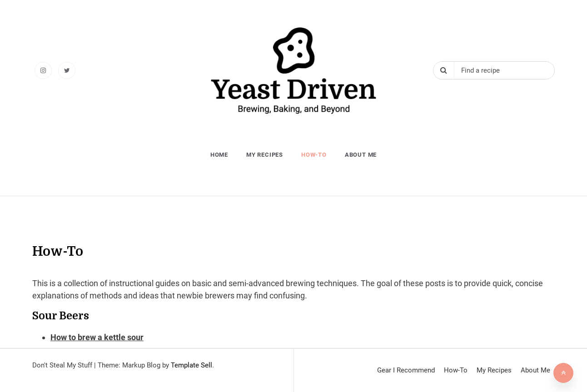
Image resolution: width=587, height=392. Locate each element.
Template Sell (192, 365)
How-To (314, 155)
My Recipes (265, 155)
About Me (361, 155)
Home (219, 155)
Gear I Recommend (406, 370)
